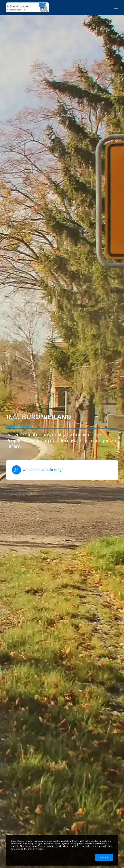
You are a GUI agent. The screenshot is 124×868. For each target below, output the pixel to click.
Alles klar (104, 857)
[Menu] (114, 7)
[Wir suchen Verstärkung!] (62, 470)
